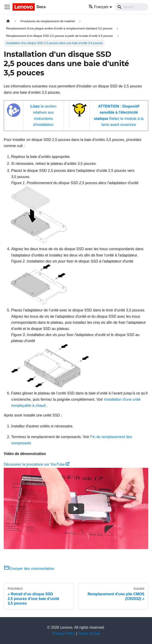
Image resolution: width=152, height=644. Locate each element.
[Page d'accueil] (8, 21)
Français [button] (98, 7)
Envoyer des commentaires (29, 569)
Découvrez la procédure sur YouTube (37, 464)
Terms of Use (89, 633)
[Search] (132, 7)
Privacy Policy (64, 633)
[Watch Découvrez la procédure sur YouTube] (76, 508)
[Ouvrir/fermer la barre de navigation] (7, 7)
